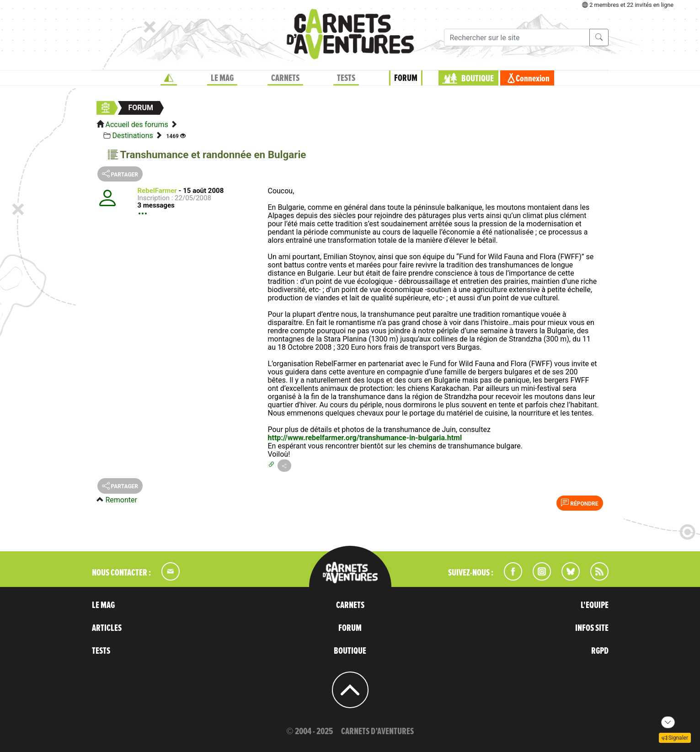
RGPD (600, 651)
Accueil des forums (136, 125)
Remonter (121, 500)
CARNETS (285, 78)
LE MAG (222, 78)
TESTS (346, 78)
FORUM (406, 78)
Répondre (580, 503)
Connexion (533, 79)
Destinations (132, 136)
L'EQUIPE (595, 605)
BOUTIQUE (478, 79)
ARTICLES (107, 628)
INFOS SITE (592, 628)
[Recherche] (517, 37)
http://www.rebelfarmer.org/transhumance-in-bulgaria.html (365, 438)
